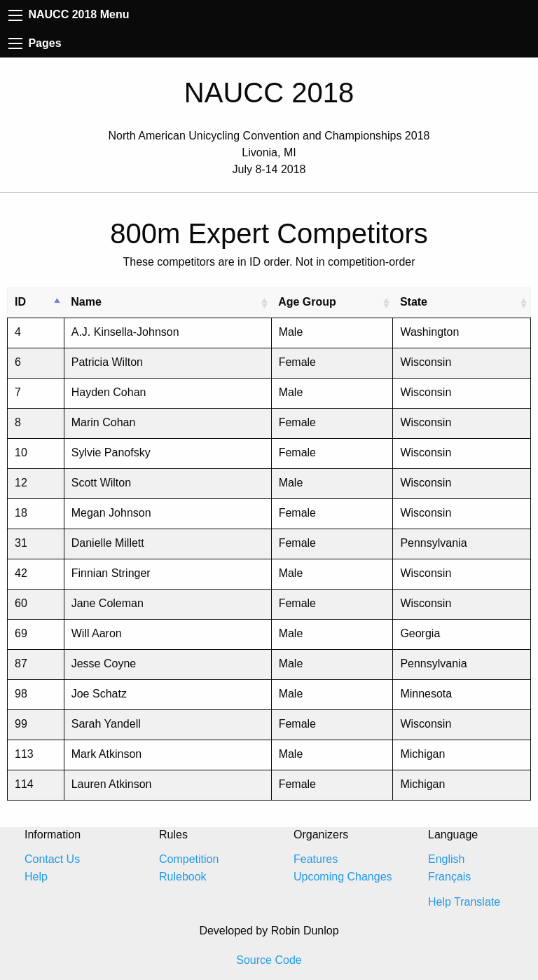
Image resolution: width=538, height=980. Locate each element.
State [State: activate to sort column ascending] (414, 302)
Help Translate (464, 902)
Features (316, 859)
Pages (35, 43)
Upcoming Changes (343, 877)
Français (449, 877)
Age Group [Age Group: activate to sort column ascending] (307, 302)
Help (36, 877)
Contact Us (52, 859)
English (446, 859)
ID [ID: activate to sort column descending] (20, 302)
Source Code (269, 960)
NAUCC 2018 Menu (69, 14)
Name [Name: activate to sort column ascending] (86, 302)
